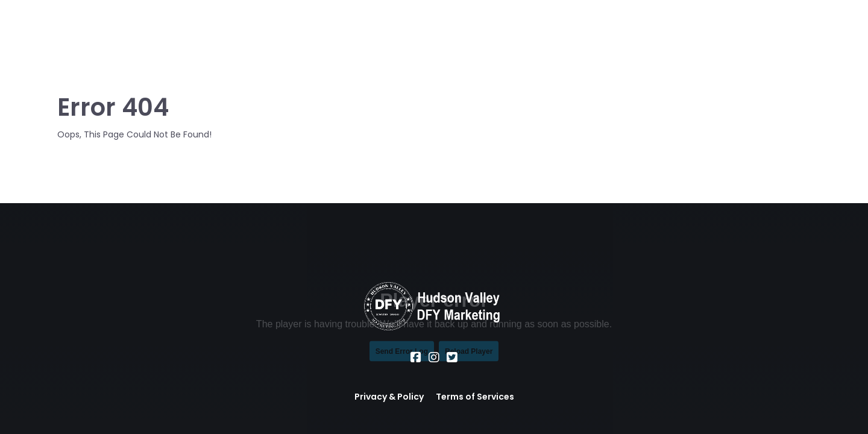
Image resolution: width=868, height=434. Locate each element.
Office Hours (453, 37)
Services (321, 37)
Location (382, 37)
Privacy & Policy (389, 397)
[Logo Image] (108, 37)
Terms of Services (475, 397)
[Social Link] (416, 357)
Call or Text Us (642, 37)
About (267, 37)
